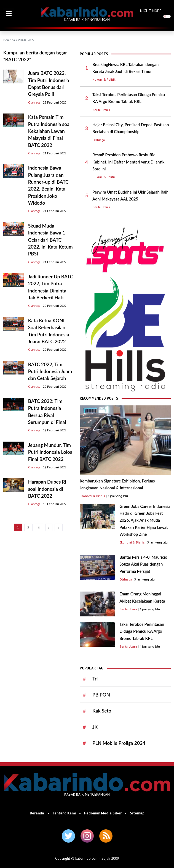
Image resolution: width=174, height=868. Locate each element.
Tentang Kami (64, 813)
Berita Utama (101, 110)
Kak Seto (102, 711)
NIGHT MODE (151, 11)
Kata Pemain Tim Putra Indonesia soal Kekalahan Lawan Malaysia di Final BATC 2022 (49, 131)
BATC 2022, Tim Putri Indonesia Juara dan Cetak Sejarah (50, 371)
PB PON (101, 695)
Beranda (9, 40)
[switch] (167, 16)
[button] (9, 14)
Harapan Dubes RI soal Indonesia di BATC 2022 (47, 489)
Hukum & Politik (104, 79)
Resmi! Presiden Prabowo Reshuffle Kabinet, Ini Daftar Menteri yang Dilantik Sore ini (128, 162)
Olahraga (34, 102)
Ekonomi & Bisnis (92, 496)
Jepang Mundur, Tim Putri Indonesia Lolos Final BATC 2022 (50, 452)
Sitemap (137, 813)
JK (95, 727)
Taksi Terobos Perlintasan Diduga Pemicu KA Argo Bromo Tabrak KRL (142, 631)
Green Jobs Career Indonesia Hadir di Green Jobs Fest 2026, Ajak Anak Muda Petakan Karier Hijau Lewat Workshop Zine (145, 520)
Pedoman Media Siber (103, 813)
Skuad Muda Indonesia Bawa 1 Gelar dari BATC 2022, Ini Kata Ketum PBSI (50, 240)
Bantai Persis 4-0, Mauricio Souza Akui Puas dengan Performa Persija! (143, 564)
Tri (95, 679)
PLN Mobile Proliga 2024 (119, 743)
